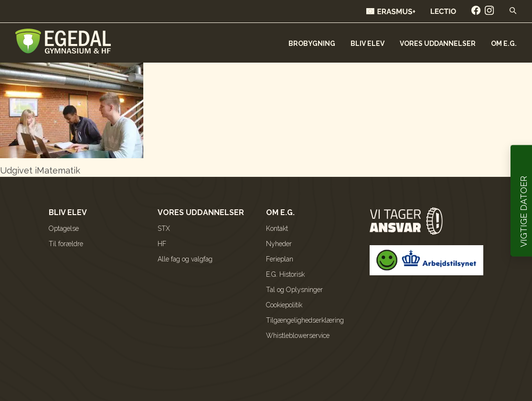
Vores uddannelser (438, 43)
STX (164, 228)
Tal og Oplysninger (294, 290)
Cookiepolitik (284, 305)
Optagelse (64, 228)
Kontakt (277, 228)
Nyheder (279, 244)
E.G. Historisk (285, 274)
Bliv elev (367, 43)
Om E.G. (504, 43)
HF (162, 244)
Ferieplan (280, 259)
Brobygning (312, 43)
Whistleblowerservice (298, 336)
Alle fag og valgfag (185, 259)
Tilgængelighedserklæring (305, 320)
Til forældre (66, 244)
